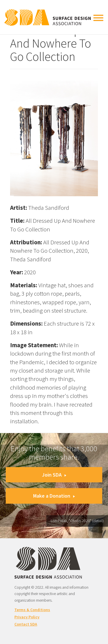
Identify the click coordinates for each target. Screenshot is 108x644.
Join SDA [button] (54, 475)
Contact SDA (26, 624)
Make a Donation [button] (54, 496)
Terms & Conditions (32, 610)
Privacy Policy (27, 617)
